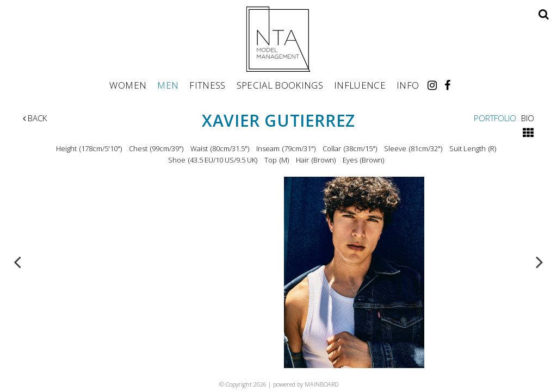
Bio (528, 118)
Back (35, 118)
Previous (17, 262)
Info (408, 85)
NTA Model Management (278, 39)
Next (540, 262)
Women (128, 85)
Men (168, 85)
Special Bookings (280, 85)
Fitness (207, 85)
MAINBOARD (321, 384)
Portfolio (495, 118)
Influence (360, 85)
